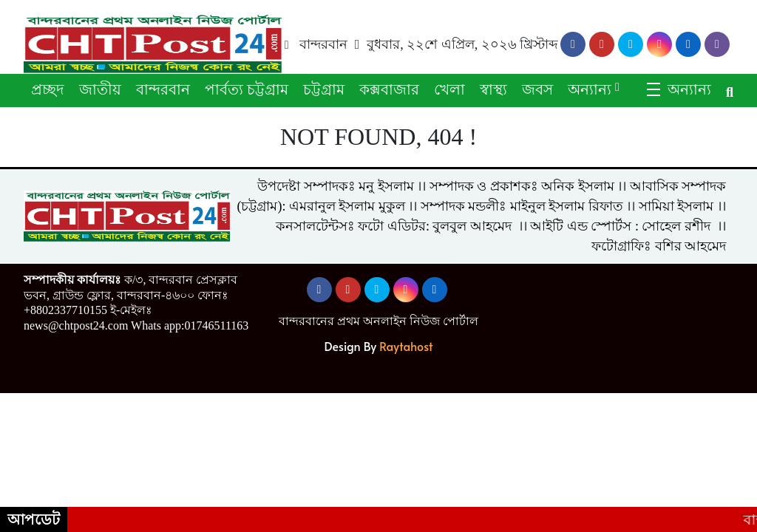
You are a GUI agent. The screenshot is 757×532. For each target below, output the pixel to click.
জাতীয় (100, 89)
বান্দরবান (163, 89)
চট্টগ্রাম (324, 89)
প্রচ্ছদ (48, 89)
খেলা (449, 89)
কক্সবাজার (389, 89)
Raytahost (406, 346)
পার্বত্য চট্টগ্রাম (247, 89)
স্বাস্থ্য (493, 89)
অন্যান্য (590, 89)
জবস (537, 89)
